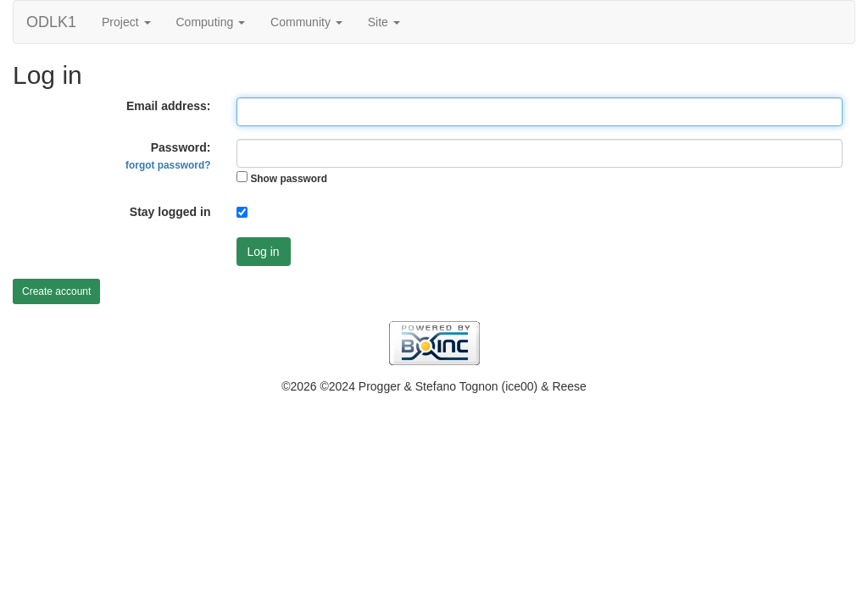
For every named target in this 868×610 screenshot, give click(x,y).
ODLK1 (51, 22)
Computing (211, 22)
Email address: (169, 106)
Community (306, 22)
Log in (264, 252)
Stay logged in (170, 212)
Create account (56, 291)
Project (126, 22)
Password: (168, 156)
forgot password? (168, 165)
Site (384, 22)
